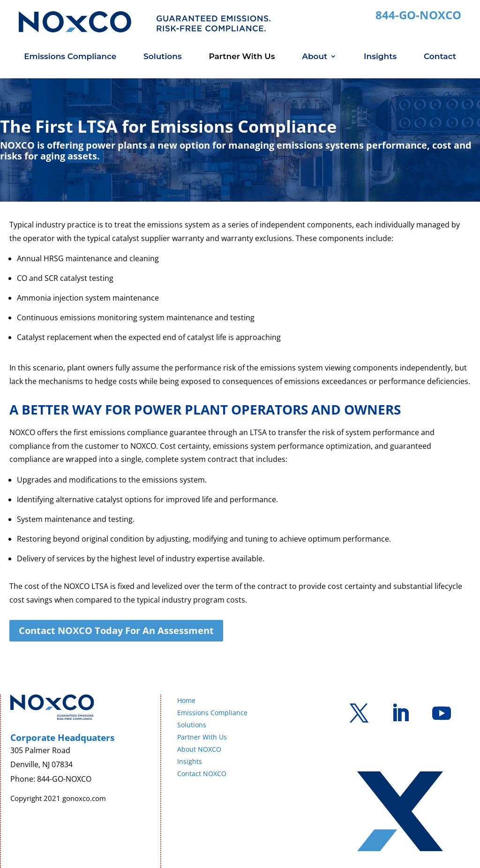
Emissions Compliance (70, 57)
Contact (440, 57)
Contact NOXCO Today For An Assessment (116, 630)
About (315, 57)
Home (186, 700)
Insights (380, 57)
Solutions (163, 57)
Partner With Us (242, 57)
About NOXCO (199, 749)
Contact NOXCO (202, 774)
